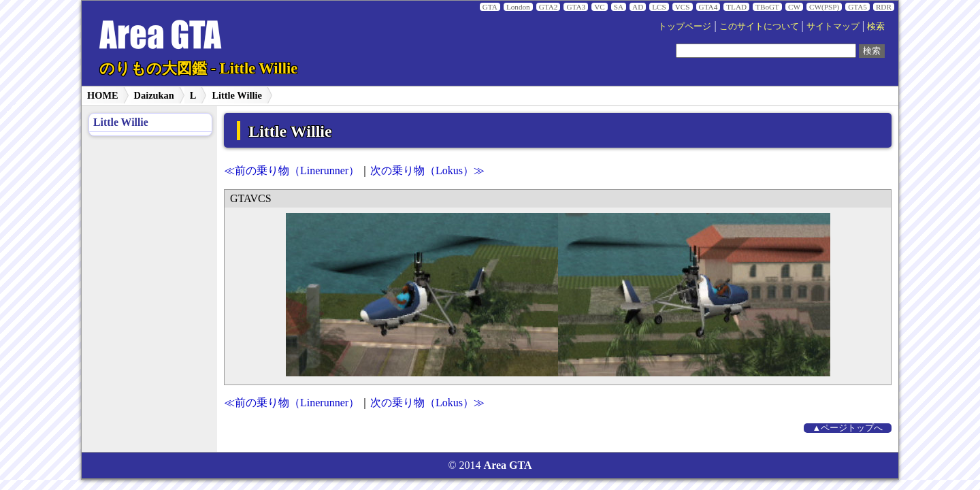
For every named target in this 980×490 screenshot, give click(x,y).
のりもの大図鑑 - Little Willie (198, 68)
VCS (683, 7)
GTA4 (708, 7)
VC (600, 7)
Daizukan (154, 95)
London (518, 7)
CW (794, 7)
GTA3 (576, 7)
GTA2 (549, 7)
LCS (659, 7)
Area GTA (508, 465)
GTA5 (857, 7)
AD (638, 7)
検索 (876, 27)
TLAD (736, 7)
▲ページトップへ (848, 428)
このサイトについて (759, 27)
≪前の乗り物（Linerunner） (292, 170)
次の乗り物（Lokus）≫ (427, 170)
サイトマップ (833, 27)
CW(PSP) (824, 7)
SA (619, 7)
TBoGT (767, 7)
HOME (103, 95)
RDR (884, 7)
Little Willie (236, 95)
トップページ (685, 27)
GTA (490, 7)
